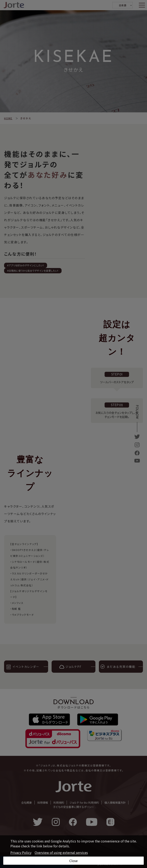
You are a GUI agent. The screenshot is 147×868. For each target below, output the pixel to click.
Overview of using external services (61, 852)
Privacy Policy (21, 852)
